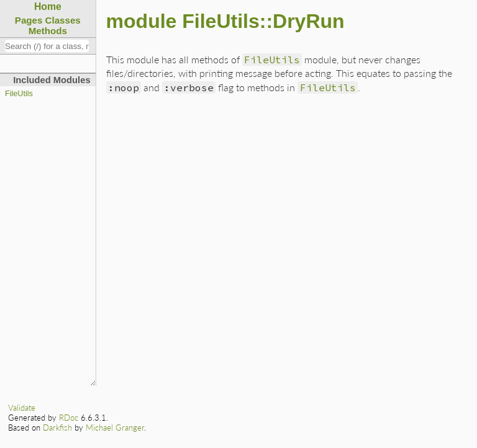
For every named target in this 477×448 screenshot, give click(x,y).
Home (48, 7)
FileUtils (19, 94)
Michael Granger (115, 428)
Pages (29, 20)
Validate (22, 408)
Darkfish (57, 428)
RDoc (69, 418)
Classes (63, 20)
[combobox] (47, 46)
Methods (48, 31)
